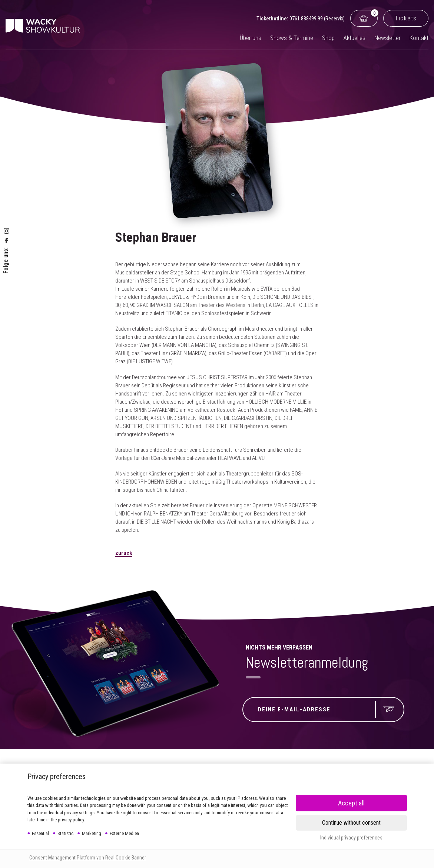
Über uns (251, 38)
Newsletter (387, 38)
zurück (124, 553)
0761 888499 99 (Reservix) (317, 19)
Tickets (406, 18)
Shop (328, 38)
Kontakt (419, 38)
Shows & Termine (292, 38)
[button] (351, 823)
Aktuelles (355, 38)
